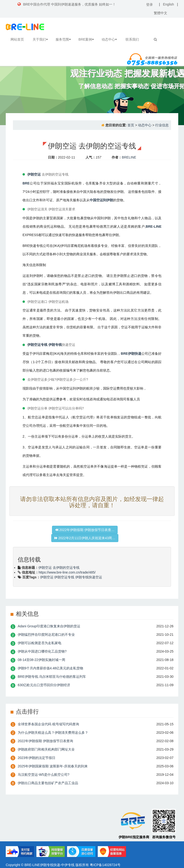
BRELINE (129, 157)
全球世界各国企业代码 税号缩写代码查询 (48, 724)
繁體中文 (161, 13)
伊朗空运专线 (64, 577)
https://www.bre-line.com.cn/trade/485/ (67, 572)
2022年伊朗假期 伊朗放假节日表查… (85, 530)
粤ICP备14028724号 (105, 865)
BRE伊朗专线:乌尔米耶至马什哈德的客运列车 (52, 677)
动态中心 (109, 39)
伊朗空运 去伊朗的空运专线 (59, 568)
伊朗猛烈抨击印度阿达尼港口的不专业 (46, 635)
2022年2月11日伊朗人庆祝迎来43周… (85, 538)
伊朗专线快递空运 (89, 577)
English (168, 4)
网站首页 (17, 39)
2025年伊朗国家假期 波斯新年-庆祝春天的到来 (53, 766)
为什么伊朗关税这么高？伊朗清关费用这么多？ (53, 733)
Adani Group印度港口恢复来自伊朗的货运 (49, 626)
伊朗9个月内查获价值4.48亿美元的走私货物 (50, 668)
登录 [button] (149, 5)
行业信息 (162, 125)
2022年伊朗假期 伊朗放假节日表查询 (45, 741)
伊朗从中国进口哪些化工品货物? (42, 651)
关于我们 (40, 39)
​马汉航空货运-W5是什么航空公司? (43, 775)
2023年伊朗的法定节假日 (37, 758)
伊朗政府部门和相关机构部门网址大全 (46, 749)
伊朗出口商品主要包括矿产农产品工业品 (48, 783)
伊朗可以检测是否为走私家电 (40, 643)
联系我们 (132, 39)
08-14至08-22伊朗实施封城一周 (41, 660)
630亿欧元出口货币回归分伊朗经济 (44, 685)
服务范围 (63, 39)
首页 (131, 125)
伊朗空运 (47, 577)
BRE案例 (86, 39)
